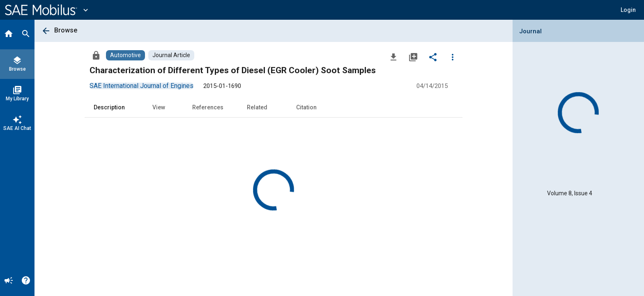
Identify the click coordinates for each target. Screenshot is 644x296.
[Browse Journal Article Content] (171, 55)
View (159, 107)
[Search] (26, 35)
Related (257, 107)
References (208, 107)
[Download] (393, 57)
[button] (628, 10)
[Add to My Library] (413, 57)
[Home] (9, 35)
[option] (141, 86)
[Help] (26, 281)
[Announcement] (9, 281)
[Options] (453, 57)
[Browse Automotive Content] (125, 55)
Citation (306, 107)
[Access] (96, 55)
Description (109, 107)
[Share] (433, 57)
